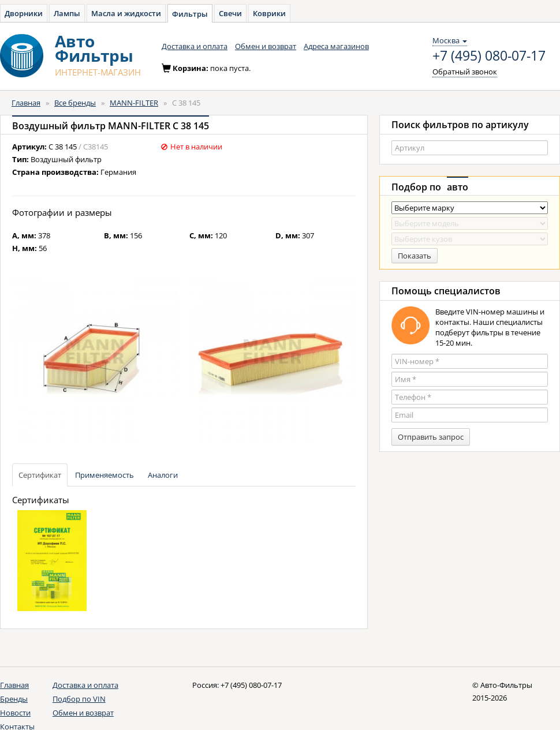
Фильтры (190, 14)
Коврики (269, 13)
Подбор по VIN (79, 699)
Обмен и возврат (266, 46)
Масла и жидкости (126, 13)
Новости (15, 713)
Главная (26, 103)
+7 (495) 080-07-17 (489, 56)
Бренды (14, 699)
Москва (450, 40)
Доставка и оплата (195, 46)
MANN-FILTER (134, 103)
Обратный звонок (465, 72)
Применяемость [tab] (104, 475)
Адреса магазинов (336, 46)
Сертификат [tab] (40, 475)
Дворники (24, 13)
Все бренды (75, 103)
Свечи (230, 13)
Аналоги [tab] (163, 475)
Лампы (67, 13)
